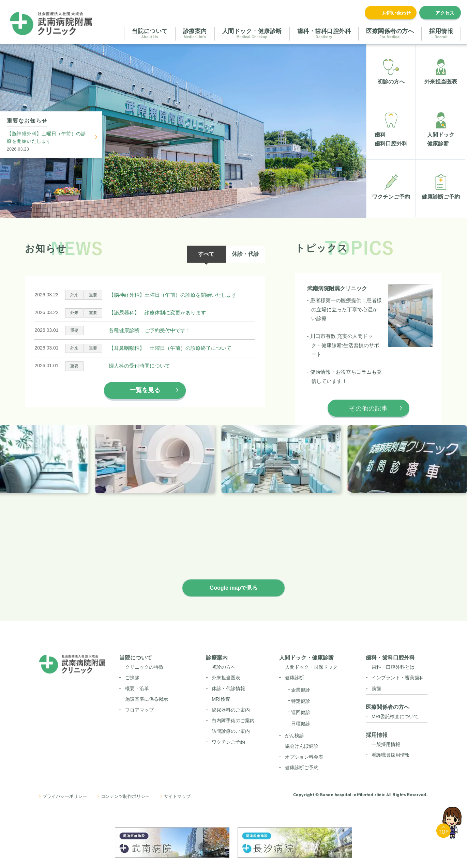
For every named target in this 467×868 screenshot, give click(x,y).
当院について (136, 658)
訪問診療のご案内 (231, 731)
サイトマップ (177, 796)
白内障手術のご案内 (233, 720)
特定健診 (301, 701)
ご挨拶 (132, 678)
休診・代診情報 (228, 688)
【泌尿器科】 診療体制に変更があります (157, 313)
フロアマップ (139, 710)
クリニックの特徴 (144, 667)
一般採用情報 (386, 744)
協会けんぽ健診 (302, 746)
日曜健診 (301, 724)
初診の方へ (224, 667)
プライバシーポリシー (65, 796)
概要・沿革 (137, 688)
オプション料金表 (304, 757)
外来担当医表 (226, 678)
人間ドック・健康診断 (306, 658)
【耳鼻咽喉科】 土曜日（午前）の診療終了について (170, 348)
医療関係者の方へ (388, 707)
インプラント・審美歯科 (398, 678)
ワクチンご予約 (228, 742)
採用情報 (377, 735)
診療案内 (217, 658)
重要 (93, 295)
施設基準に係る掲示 (147, 699)
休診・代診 (245, 254)
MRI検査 (221, 699)
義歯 (376, 688)
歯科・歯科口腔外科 (390, 658)
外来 (74, 295)
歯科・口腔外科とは (393, 667)
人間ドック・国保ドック (311, 667)
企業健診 (301, 690)
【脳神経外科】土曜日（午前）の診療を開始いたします (46, 137)
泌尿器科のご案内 (231, 710)
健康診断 (295, 678)
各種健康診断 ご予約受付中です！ (150, 330)
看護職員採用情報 (391, 755)
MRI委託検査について (395, 716)
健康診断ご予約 (302, 768)
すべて (206, 254)
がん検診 (295, 735)
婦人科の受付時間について (139, 366)
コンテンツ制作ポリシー (125, 796)
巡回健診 (301, 712)
